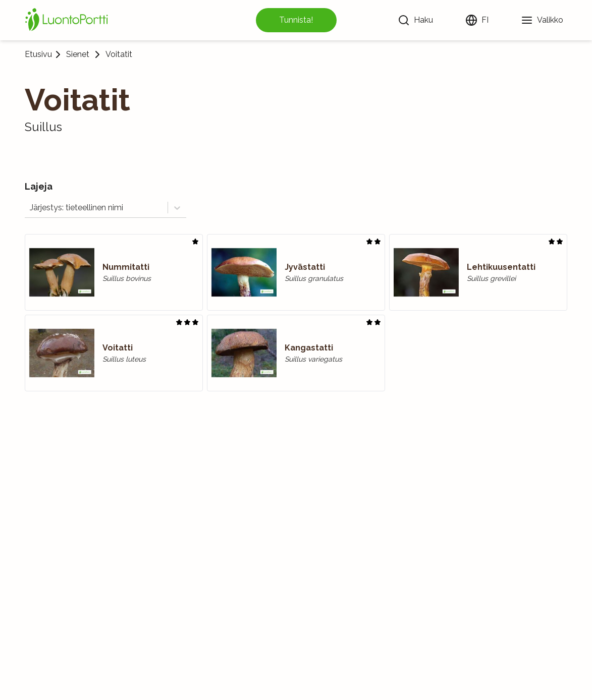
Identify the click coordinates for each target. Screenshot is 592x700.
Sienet (78, 54)
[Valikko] (542, 20)
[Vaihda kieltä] (477, 20)
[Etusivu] (68, 20)
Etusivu (38, 54)
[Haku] (415, 20)
